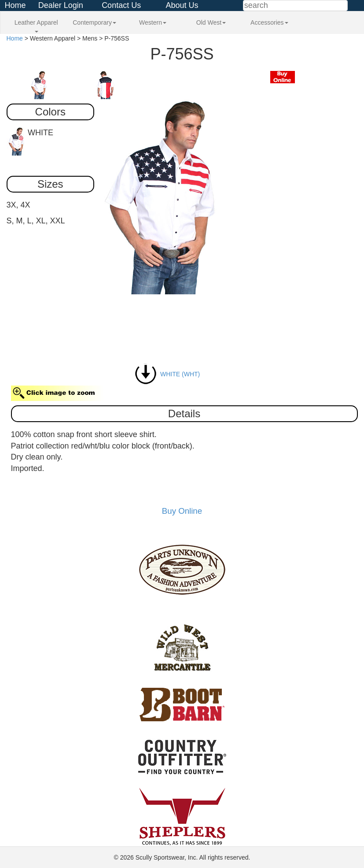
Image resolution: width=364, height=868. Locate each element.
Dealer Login (61, 5)
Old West (211, 22)
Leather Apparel (36, 26)
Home (15, 5)
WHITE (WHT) (167, 374)
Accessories (269, 22)
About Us (182, 5)
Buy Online (182, 511)
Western (153, 22)
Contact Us (121, 5)
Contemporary (94, 22)
